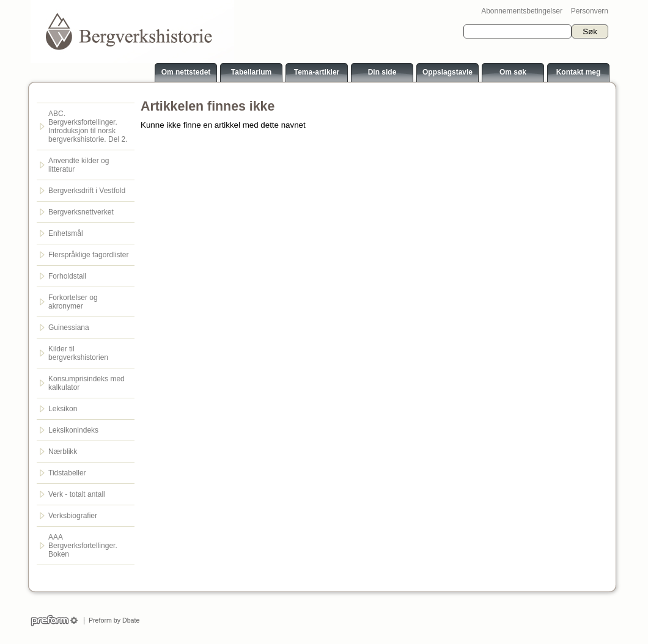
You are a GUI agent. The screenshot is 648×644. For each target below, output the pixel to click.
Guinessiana (69, 327)
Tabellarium (251, 72)
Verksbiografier (73, 516)
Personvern (590, 11)
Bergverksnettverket (81, 212)
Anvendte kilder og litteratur (79, 165)
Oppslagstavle (447, 72)
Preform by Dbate (112, 620)
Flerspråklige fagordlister (88, 255)
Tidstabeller (67, 473)
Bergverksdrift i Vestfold (87, 191)
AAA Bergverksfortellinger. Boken (83, 546)
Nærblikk (63, 452)
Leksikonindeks (73, 430)
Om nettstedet (186, 72)
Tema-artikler (317, 72)
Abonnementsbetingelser (522, 11)
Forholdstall (67, 276)
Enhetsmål (66, 233)
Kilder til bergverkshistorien (78, 353)
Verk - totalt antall (77, 494)
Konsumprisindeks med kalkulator (87, 383)
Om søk (513, 72)
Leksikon (63, 409)
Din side (382, 72)
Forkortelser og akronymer (73, 302)
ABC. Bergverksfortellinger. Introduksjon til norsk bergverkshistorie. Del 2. (88, 126)
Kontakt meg (579, 72)
